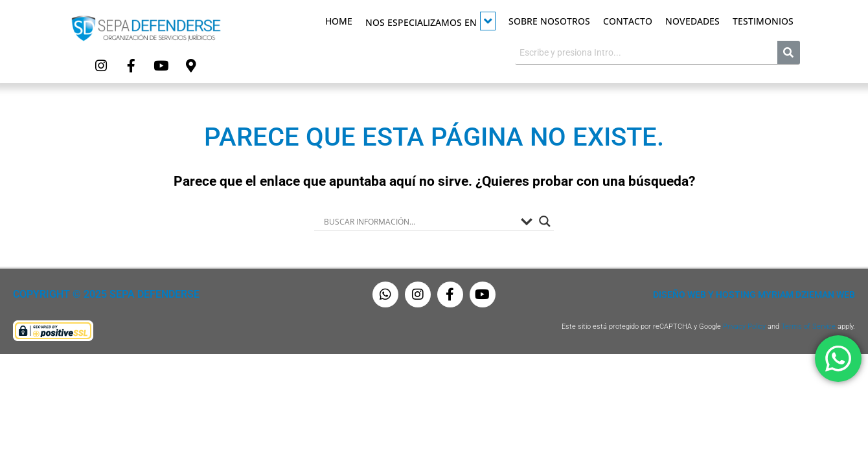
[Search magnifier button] (545, 221)
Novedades (692, 21)
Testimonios (763, 21)
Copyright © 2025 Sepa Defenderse (101, 294)
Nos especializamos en (430, 21)
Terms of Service (808, 326)
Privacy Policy (744, 326)
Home (339, 21)
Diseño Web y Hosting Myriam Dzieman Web (754, 294)
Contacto (628, 21)
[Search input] (419, 221)
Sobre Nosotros (549, 21)
